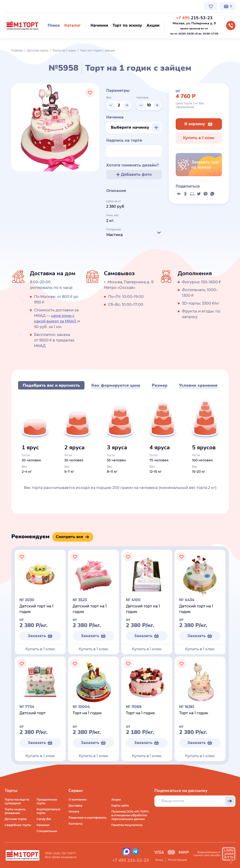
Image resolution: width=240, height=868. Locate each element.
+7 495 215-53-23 (131, 860)
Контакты (115, 6)
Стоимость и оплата (87, 6)
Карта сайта (120, 806)
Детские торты (37, 50)
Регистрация (178, 860)
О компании (14, 6)
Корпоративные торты (48, 811)
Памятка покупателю (127, 825)
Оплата (74, 812)
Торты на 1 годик (64, 50)
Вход (159, 860)
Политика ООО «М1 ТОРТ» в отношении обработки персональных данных (130, 815)
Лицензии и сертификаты (87, 818)
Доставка (75, 806)
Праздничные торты (47, 801)
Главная (17, 50)
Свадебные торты (18, 825)
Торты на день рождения (15, 811)
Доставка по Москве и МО (47, 6)
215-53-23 (194, 18)
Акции (116, 799)
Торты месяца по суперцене (17, 801)
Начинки (43, 825)
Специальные (47, 831)
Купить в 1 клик (199, 138)
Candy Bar (44, 819)
